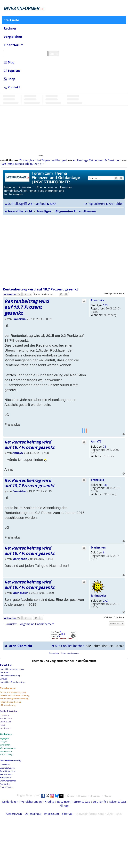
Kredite (49, 802)
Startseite (11, 20)
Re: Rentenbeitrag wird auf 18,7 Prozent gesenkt (29, 445)
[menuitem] (37, 204)
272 (105, 601)
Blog (9, 62)
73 (105, 447)
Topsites (12, 71)
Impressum (52, 814)
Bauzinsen (64, 802)
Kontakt (12, 87)
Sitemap (67, 814)
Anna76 (96, 441)
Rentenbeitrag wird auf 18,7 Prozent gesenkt (40, 289)
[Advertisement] (36, 251)
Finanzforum (14, 45)
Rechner (10, 28)
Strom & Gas (82, 802)
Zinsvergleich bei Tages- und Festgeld (43, 160)
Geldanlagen (10, 802)
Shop (9, 79)
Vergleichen (13, 37)
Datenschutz (33, 814)
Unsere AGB (14, 814)
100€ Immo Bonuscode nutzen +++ (22, 164)
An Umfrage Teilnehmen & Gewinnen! (97, 160)
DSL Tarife (99, 802)
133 (105, 305)
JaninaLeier (99, 596)
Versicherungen (31, 802)
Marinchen (98, 548)
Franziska (98, 300)
